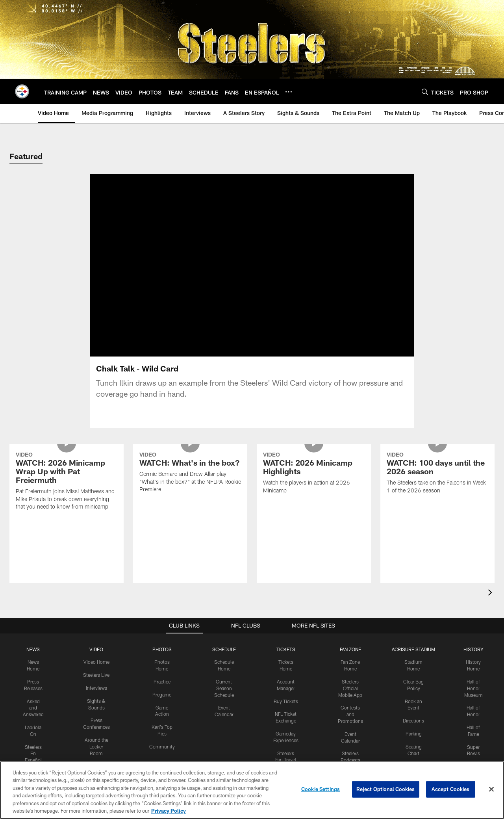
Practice (162, 682)
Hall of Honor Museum (473, 688)
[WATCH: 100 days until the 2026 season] (437, 474)
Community (162, 747)
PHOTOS (162, 649)
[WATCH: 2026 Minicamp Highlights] (314, 474)
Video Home (96, 662)
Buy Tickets (286, 701)
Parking (414, 734)
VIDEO (96, 649)
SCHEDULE (224, 649)
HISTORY (473, 649)
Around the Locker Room (96, 747)
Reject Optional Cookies (386, 789)
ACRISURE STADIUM (413, 649)
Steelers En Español (33, 754)
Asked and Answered (33, 708)
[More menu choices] (289, 92)
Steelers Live (96, 675)
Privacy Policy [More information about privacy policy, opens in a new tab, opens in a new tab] (169, 811)
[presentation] (491, 593)
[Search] (425, 92)
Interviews (96, 688)
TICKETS (286, 649)
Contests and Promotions (350, 714)
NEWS (33, 649)
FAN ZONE (350, 649)
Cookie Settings (321, 789)
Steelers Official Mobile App (350, 688)
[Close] (491, 789)
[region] (252, 790)
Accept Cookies (451, 789)
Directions (413, 721)
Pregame (162, 695)
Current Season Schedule (224, 688)
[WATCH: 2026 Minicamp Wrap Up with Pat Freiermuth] (67, 482)
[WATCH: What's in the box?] (190, 473)
